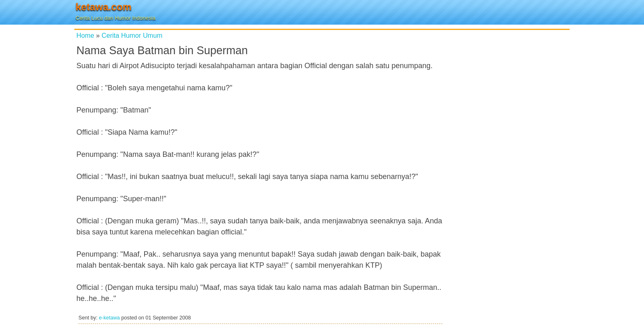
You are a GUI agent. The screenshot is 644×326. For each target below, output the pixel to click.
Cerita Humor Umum (132, 35)
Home (85, 35)
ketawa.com (103, 7)
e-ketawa (109, 318)
